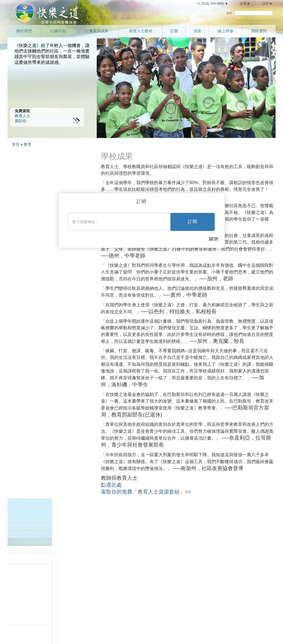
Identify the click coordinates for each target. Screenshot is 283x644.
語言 (266, 4)
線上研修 (226, 31)
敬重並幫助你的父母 (112, 533)
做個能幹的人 (180, 552)
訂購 (174, 31)
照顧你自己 (31, 591)
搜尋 (229, 13)
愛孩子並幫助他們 (111, 523)
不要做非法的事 (109, 571)
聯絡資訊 (259, 31)
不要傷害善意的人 (111, 591)
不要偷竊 (103, 610)
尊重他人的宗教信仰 (186, 562)
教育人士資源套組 (26, 180)
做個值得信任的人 (184, 523)
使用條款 (217, 632)
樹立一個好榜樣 (109, 542)
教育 (28, 144)
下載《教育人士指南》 (30, 187)
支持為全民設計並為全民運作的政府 (126, 581)
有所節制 (29, 600)
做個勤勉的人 (180, 542)
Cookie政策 (251, 632)
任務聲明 (29, 533)
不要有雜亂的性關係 (39, 610)
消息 (197, 31)
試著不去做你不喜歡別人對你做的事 (200, 571)
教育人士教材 (141, 31)
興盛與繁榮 (179, 596)
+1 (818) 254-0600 (210, 4)
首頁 (16, 144)
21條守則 (58, 31)
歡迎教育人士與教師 (28, 172)
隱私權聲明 (199, 632)
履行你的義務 (180, 533)
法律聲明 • (234, 632)
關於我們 (24, 31)
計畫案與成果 (97, 31)
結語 (173, 606)
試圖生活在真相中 (111, 552)
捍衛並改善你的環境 (112, 600)
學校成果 (19, 195)
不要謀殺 (103, 562)
